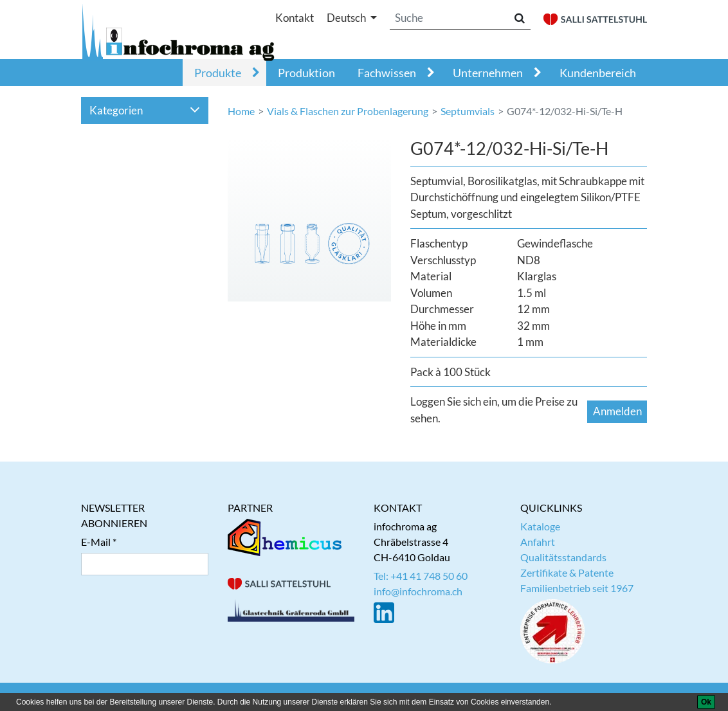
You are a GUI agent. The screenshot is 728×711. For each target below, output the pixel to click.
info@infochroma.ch (418, 591)
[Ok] (706, 702)
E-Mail (96, 542)
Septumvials (468, 111)
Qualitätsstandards (563, 557)
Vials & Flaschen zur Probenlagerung (348, 111)
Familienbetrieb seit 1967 (577, 588)
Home (241, 111)
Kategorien (145, 110)
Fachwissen (387, 73)
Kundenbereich (598, 73)
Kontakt (295, 18)
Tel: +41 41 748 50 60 (421, 576)
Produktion (306, 73)
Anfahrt (538, 542)
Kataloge (540, 526)
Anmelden (617, 411)
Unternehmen (488, 73)
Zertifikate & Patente (567, 572)
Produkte (218, 73)
